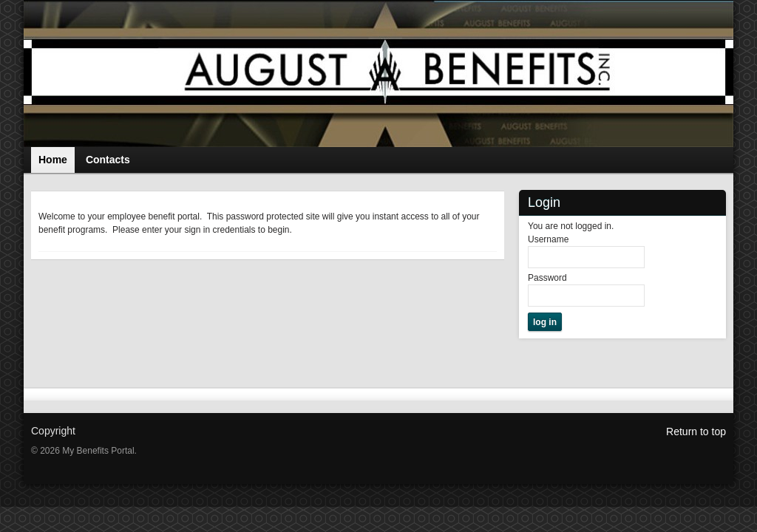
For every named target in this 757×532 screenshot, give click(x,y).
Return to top (696, 432)
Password (547, 278)
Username (548, 239)
